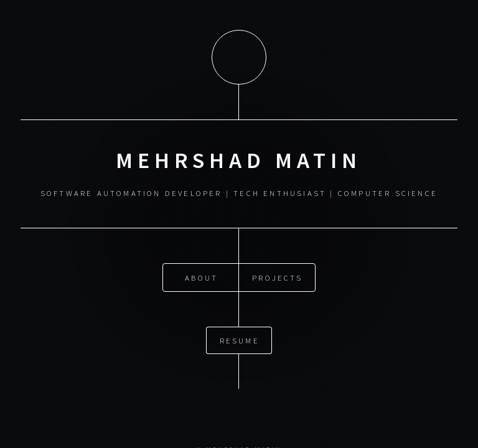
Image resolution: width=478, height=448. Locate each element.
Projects (277, 272)
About (201, 272)
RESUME (240, 335)
